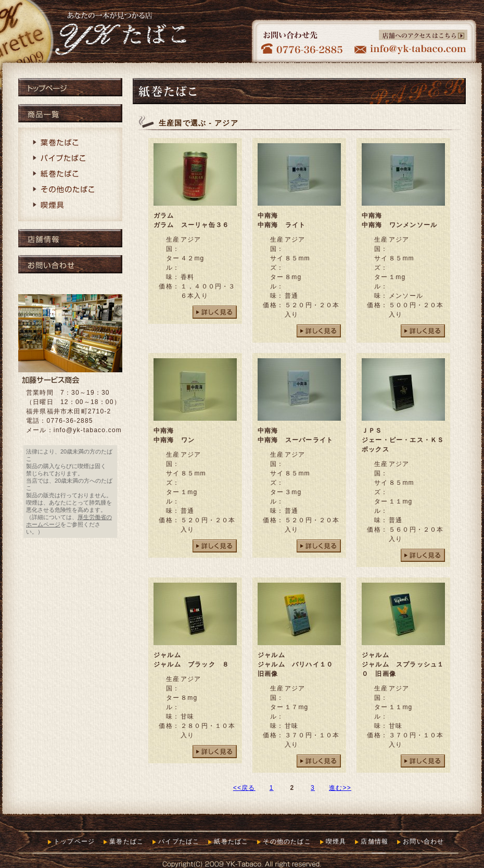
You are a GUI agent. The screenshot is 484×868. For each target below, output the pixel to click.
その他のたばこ (70, 190)
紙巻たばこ (70, 174)
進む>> (340, 788)
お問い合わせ (70, 264)
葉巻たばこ (70, 143)
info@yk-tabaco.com (88, 430)
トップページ (70, 87)
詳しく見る (215, 312)
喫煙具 (70, 206)
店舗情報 (70, 238)
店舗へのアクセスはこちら (423, 35)
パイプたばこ (70, 159)
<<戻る (244, 788)
